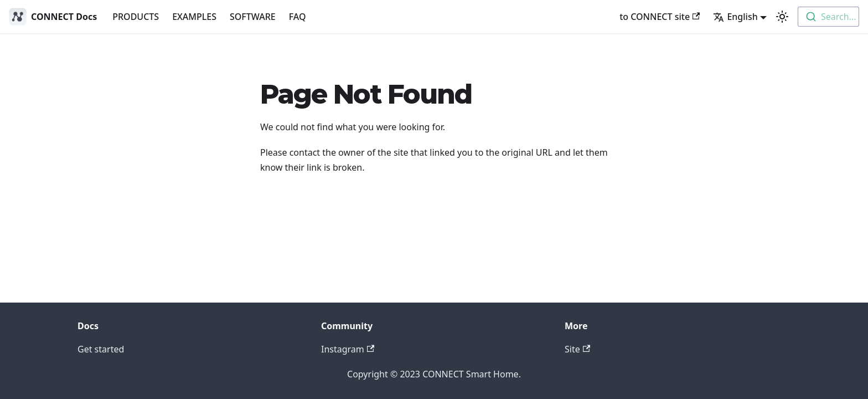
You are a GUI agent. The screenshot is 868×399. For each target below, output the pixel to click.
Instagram (348, 349)
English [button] (735, 17)
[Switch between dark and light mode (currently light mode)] (782, 17)
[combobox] (828, 17)
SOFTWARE (253, 17)
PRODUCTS (136, 17)
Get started (101, 349)
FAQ (298, 17)
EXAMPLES (194, 17)
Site (577, 349)
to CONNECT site (660, 17)
